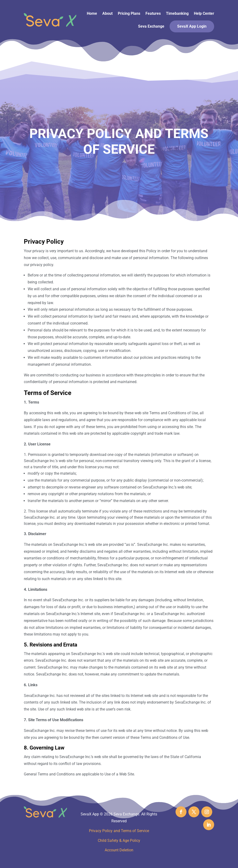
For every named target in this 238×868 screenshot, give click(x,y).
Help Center (204, 13)
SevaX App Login (192, 26)
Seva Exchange (151, 26)
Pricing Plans (129, 13)
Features (153, 13)
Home (92, 13)
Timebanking (177, 13)
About (107, 13)
